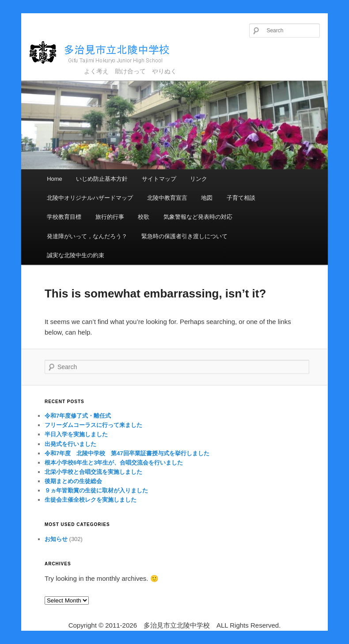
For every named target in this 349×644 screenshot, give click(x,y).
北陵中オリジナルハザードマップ (90, 198)
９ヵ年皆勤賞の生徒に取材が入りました (96, 490)
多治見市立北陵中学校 (108, 53)
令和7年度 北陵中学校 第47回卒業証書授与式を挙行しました (127, 453)
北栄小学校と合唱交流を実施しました (93, 472)
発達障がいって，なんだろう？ (87, 236)
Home (55, 179)
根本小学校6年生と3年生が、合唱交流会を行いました (114, 463)
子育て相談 (241, 198)
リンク (199, 179)
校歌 (144, 217)
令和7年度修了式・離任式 (78, 416)
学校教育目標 (64, 217)
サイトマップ (159, 179)
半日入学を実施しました (76, 434)
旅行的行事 (110, 217)
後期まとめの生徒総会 (73, 481)
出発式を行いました (70, 444)
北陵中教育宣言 (167, 198)
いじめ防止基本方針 (102, 179)
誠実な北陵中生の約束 (76, 255)
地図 (207, 198)
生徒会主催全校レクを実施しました (91, 500)
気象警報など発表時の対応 (198, 217)
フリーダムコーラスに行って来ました (93, 425)
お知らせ (56, 539)
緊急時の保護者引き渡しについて (184, 236)
